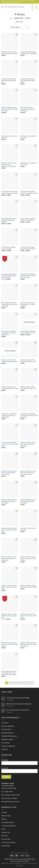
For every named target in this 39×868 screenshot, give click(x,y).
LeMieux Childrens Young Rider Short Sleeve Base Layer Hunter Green (28, 473)
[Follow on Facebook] (32, 5)
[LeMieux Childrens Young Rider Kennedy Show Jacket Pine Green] (10, 97)
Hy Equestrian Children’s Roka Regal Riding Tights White (28, 80)
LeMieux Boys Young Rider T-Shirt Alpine (29, 164)
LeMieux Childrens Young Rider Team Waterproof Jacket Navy (9, 558)
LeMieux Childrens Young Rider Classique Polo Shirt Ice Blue (28, 558)
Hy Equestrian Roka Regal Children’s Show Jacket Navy (29, 53)
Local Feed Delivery (8, 822)
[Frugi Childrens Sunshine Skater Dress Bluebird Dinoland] (10, 208)
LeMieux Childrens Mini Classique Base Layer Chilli (28, 388)
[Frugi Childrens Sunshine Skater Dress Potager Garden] (29, 181)
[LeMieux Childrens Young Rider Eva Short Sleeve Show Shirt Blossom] (29, 632)
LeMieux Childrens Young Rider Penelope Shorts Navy (10, 53)
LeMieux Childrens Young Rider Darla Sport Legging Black (9, 616)
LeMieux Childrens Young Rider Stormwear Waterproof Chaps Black (9, 165)
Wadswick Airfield (7, 739)
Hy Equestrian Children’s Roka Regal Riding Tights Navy (9, 80)
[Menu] (3, 7)
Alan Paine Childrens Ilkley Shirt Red (28, 529)
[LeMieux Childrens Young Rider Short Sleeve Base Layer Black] (10, 489)
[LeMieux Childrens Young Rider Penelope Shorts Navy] (10, 41)
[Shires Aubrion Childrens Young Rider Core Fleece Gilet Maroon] (10, 321)
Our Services (6, 743)
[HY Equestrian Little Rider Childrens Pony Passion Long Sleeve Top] (29, 403)
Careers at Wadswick (8, 746)
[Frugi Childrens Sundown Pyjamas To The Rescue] (29, 208)
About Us (5, 749)
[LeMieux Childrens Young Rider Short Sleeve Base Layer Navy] (29, 432)
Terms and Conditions (9, 842)
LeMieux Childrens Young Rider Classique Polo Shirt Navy (9, 530)
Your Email (19, 771)
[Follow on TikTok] (32, 10)
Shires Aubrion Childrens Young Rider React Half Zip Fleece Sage (9, 304)
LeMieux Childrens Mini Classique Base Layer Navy (28, 361)
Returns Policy (6, 816)
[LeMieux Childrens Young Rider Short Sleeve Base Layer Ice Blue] (10, 460)
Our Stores (5, 723)
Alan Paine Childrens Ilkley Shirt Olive (28, 137)
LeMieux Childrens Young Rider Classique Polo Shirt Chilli (9, 587)
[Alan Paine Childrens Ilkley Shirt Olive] (29, 126)
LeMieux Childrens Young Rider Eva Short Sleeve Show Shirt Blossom (29, 644)
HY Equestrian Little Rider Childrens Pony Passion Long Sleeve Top (29, 415)
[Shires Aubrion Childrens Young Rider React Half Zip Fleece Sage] (10, 292)
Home (11, 18)
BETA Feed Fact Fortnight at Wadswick (19, 704)
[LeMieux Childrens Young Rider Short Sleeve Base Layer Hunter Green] (29, 460)
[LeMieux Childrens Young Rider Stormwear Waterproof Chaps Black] (10, 152)
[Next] (32, 683)
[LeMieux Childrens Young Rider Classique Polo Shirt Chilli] (10, 575)
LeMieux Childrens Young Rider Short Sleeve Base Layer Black (9, 501)
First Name (19, 763)
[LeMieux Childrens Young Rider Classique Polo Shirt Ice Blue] (29, 546)
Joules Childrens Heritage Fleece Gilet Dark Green (28, 332)
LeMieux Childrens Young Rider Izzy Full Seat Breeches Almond (10, 644)
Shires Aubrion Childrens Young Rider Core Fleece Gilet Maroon (9, 333)
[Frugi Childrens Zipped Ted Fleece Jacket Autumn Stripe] (10, 181)
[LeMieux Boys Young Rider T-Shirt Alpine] (29, 152)
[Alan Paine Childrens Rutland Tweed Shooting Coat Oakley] (29, 97)
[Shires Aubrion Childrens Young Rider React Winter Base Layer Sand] (10, 264)
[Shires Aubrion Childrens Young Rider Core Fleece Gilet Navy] (29, 292)
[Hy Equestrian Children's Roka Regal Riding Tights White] (29, 68)
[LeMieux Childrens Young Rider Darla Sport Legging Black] (10, 603)
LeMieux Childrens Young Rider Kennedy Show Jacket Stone (29, 616)
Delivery (4, 819)
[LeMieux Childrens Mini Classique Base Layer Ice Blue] (10, 376)
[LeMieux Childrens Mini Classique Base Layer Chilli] (29, 376)
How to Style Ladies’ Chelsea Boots (18, 710)
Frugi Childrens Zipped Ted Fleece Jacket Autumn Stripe (10, 192)
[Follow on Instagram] (32, 7)
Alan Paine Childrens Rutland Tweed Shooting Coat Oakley (28, 109)
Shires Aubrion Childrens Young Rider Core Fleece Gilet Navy (28, 304)
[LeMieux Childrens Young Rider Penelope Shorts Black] (29, 575)
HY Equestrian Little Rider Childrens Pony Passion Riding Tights (9, 415)
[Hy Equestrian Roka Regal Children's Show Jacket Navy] (29, 41)
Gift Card (4, 836)
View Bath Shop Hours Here (11, 802)
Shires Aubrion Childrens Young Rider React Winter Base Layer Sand (9, 276)
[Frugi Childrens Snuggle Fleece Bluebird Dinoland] (29, 237)
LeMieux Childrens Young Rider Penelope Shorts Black (29, 586)
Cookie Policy (6, 846)
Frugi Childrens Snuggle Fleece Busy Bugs (8, 248)
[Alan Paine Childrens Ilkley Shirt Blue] (10, 126)
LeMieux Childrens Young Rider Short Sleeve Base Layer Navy (28, 444)
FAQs (3, 829)
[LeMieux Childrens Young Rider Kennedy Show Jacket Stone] (29, 603)
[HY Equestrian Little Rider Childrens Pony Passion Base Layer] (10, 432)
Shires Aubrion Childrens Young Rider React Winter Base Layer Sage (28, 276)
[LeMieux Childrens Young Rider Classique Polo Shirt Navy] (10, 518)
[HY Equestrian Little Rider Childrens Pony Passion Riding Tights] (10, 403)
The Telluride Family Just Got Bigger (18, 698)
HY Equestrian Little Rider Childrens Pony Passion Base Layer (10, 444)
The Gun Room (6, 729)
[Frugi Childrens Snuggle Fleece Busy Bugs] (10, 237)
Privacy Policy (6, 839)
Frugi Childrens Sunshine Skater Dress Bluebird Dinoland (9, 220)
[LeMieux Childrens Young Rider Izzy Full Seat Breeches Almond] (10, 632)
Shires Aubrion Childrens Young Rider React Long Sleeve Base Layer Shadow (9, 673)
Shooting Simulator (8, 733)
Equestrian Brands (23, 853)
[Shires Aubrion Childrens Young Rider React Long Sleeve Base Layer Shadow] (10, 661)
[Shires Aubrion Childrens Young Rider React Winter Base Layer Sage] (29, 264)
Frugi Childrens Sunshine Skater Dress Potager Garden (29, 192)
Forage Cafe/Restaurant (9, 736)
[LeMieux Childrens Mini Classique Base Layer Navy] (29, 349)
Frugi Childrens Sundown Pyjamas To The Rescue (28, 219)
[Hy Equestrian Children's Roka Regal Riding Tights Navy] (10, 68)
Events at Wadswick (8, 726)
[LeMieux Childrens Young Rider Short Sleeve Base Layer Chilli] (29, 489)
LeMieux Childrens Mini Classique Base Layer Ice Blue (10, 388)
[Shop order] (19, 27)
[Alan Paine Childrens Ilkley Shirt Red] (29, 518)
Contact (4, 812)
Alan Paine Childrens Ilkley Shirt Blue (9, 137)
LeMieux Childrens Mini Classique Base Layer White (9, 361)
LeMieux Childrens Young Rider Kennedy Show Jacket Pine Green (10, 109)
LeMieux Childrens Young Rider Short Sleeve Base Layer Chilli (28, 501)
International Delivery (9, 826)
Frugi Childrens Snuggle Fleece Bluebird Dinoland (28, 248)
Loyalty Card (6, 832)
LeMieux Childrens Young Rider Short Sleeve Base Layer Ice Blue (9, 473)
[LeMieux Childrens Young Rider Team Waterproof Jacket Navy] (10, 546)
